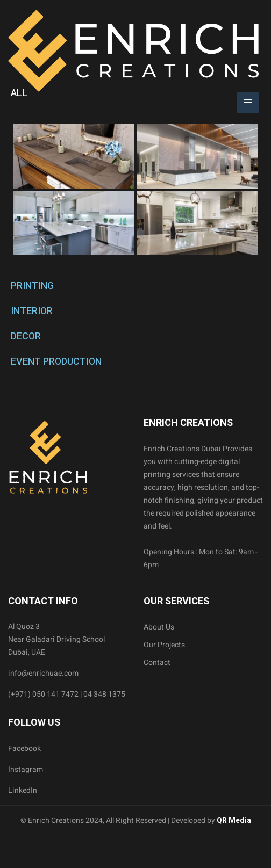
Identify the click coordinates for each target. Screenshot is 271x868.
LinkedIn (23, 790)
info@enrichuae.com (43, 673)
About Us (159, 627)
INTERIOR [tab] (32, 311)
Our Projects (164, 645)
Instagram (26, 769)
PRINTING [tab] (32, 286)
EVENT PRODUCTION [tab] (56, 362)
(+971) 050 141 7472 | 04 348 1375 (67, 694)
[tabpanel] (135, 190)
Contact (157, 663)
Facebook (24, 748)
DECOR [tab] (26, 337)
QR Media (233, 820)
